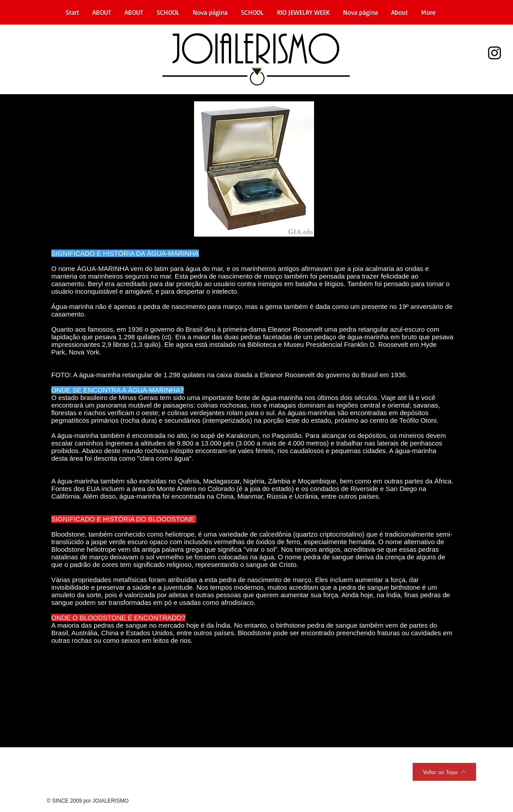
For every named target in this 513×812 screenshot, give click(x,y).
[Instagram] (494, 53)
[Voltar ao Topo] (444, 772)
